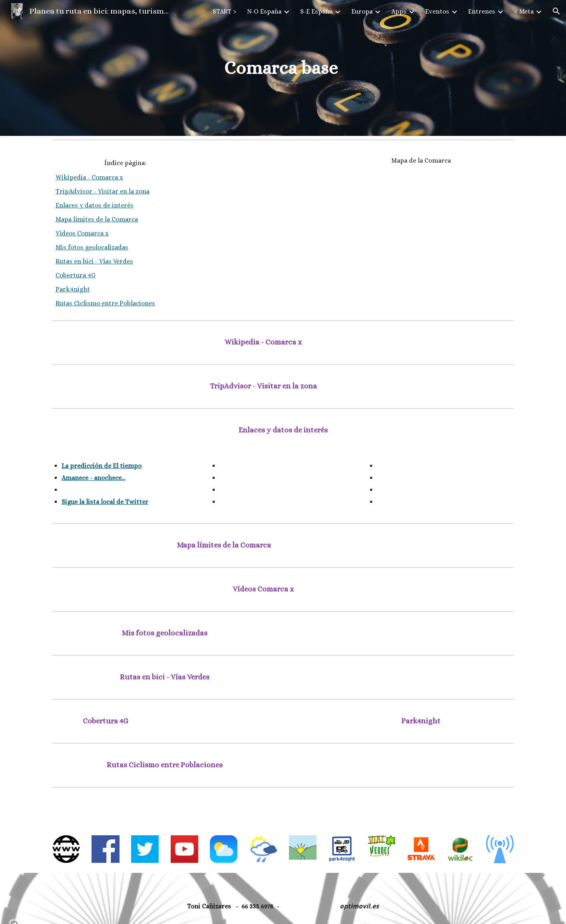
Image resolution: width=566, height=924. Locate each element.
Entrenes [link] (482, 11)
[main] (283, 68)
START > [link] (225, 11)
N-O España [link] (264, 11)
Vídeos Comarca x (82, 233)
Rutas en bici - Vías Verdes (94, 261)
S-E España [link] (316, 11)
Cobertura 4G (76, 275)
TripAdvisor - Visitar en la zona (103, 191)
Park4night (73, 289)
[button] (556, 11)
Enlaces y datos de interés (95, 205)
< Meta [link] (524, 11)
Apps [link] (399, 11)
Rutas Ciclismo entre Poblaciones (105, 303)
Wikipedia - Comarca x (89, 177)
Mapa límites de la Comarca (97, 219)
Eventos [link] (437, 11)
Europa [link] (362, 11)
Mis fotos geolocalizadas (92, 247)
